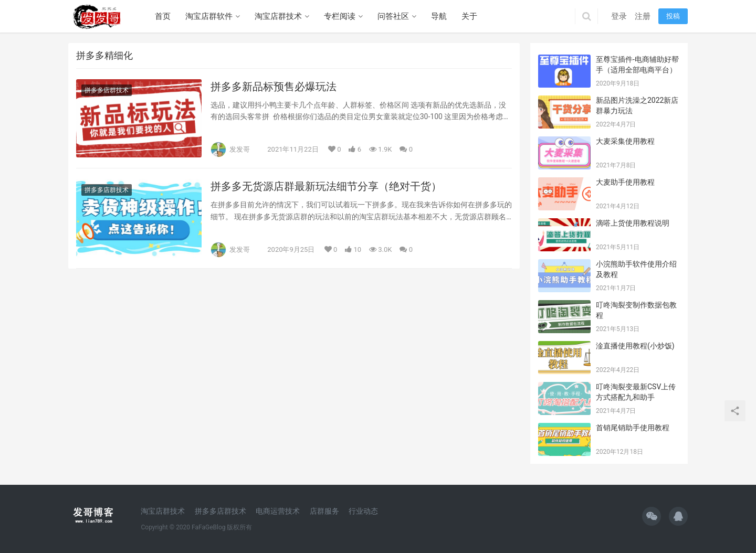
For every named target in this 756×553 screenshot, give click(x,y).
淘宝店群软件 (209, 16)
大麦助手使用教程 (625, 182)
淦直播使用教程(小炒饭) (635, 346)
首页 (163, 16)
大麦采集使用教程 (625, 141)
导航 (439, 16)
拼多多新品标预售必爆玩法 (274, 87)
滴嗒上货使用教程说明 (633, 223)
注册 (643, 16)
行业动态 (363, 511)
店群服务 (324, 511)
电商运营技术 (278, 511)
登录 (619, 16)
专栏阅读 (340, 16)
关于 (469, 16)
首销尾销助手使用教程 (633, 428)
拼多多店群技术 (107, 90)
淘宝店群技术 (278, 16)
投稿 (673, 16)
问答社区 (393, 16)
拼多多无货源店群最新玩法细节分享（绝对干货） (326, 186)
